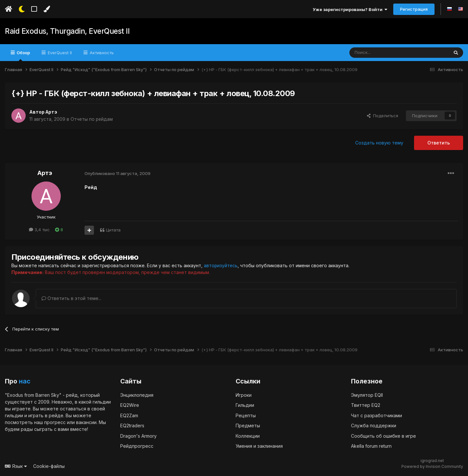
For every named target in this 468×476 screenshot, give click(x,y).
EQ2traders (132, 426)
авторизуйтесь (221, 265)
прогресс (55, 422)
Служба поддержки (374, 426)
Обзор (23, 56)
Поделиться (383, 116)
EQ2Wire (130, 405)
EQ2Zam (129, 415)
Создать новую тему (379, 143)
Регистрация (414, 9)
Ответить (439, 143)
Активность (101, 53)
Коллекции (248, 436)
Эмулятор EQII (367, 395)
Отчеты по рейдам (92, 119)
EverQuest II (59, 53)
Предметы (248, 426)
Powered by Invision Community (432, 466)
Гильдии (245, 405)
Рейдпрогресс (137, 446)
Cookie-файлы (49, 466)
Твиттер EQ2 (366, 405)
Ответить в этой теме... (71, 298)
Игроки (244, 395)
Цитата (113, 230)
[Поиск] (384, 53)
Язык (16, 466)
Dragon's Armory (138, 436)
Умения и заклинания (259, 446)
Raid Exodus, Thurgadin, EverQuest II (66, 31)
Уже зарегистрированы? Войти (350, 9)
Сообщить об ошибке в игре (383, 436)
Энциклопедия (137, 395)
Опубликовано (117, 173)
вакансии (86, 422)
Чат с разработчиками (377, 415)
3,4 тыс (39, 230)
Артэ (52, 112)
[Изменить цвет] (47, 9)
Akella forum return (371, 446)
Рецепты (246, 415)
